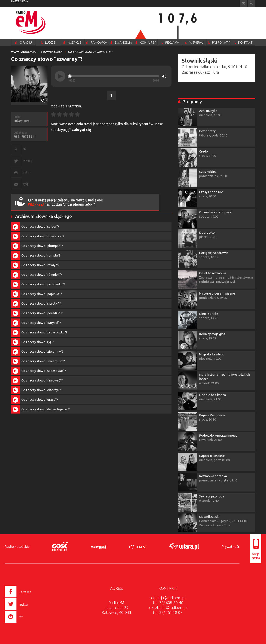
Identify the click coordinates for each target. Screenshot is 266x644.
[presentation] (27, 623)
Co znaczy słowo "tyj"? (38, 342)
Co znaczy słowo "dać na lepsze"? (46, 409)
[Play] (60, 76)
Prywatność (231, 547)
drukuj (26, 172)
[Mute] (164, 76)
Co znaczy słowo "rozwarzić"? (43, 236)
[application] (111, 76)
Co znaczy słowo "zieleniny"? (42, 351)
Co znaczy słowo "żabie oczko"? (44, 332)
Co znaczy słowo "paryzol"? (41, 323)
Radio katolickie (17, 547)
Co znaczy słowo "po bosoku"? (43, 284)
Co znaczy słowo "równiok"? (42, 275)
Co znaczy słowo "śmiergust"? (43, 361)
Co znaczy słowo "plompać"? (42, 246)
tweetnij (27, 161)
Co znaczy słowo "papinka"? (42, 294)
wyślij (25, 184)
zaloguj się (81, 129)
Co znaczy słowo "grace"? (40, 400)
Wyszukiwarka (251, 4)
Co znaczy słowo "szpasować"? (44, 371)
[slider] (114, 76)
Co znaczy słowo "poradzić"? (42, 313)
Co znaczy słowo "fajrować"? (42, 380)
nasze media (20, 1)
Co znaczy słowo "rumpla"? (41, 255)
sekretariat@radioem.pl (168, 607)
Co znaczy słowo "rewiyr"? (40, 265)
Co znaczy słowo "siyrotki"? (41, 303)
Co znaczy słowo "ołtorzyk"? (42, 390)
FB (24, 149)
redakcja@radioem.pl (168, 598)
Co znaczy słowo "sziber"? (40, 227)
